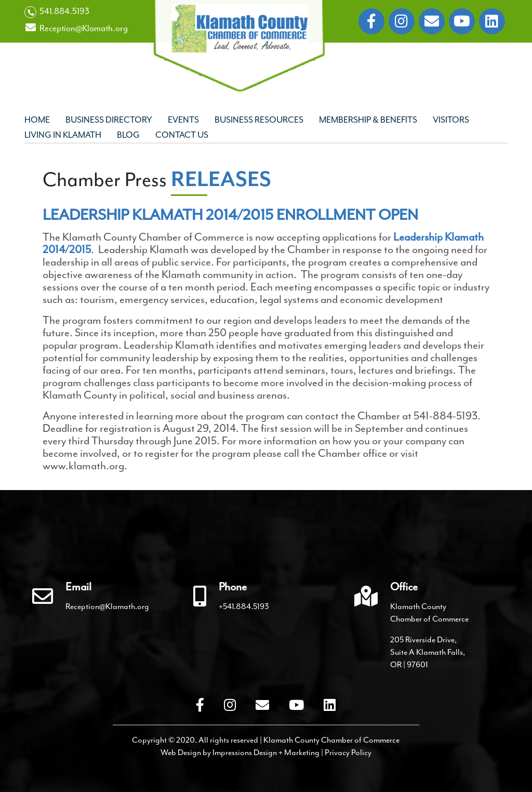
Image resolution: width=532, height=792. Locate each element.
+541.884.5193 (244, 606)
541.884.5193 (57, 12)
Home (37, 120)
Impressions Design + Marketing (266, 753)
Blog (128, 135)
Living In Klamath (63, 135)
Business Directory (109, 120)
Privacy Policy (348, 753)
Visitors (451, 120)
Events (183, 120)
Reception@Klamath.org (76, 28)
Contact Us (182, 135)
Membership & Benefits (368, 120)
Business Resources (259, 120)
